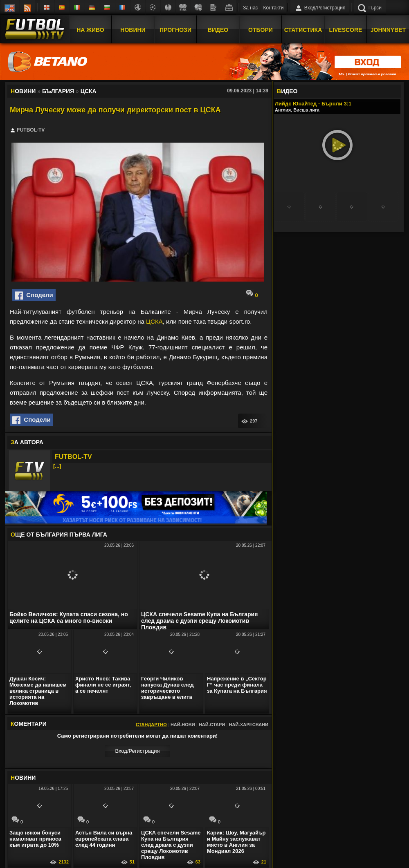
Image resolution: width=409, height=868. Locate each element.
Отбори (261, 30)
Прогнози (175, 30)
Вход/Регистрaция (137, 751)
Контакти (274, 8)
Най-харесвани (248, 725)
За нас (251, 8)
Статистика (303, 30)
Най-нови (183, 725)
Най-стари (212, 725)
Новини (133, 30)
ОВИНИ (23, 778)
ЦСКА (154, 321)
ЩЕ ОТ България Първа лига (59, 535)
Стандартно (151, 725)
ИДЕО (287, 91)
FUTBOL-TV (73, 457)
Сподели (34, 295)
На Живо (90, 30)
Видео (218, 30)
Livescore (346, 30)
